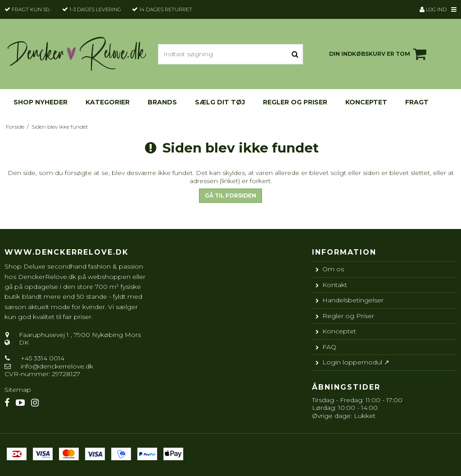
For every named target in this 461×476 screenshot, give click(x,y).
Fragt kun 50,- (32, 9)
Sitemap (18, 390)
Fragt (417, 102)
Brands (162, 102)
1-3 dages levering (95, 9)
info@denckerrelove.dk (57, 366)
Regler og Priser (295, 102)
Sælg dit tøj (220, 102)
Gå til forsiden (230, 195)
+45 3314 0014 (42, 358)
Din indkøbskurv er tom (379, 54)
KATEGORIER (108, 102)
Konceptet (366, 102)
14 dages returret (166, 9)
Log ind (433, 9)
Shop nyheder (41, 102)
